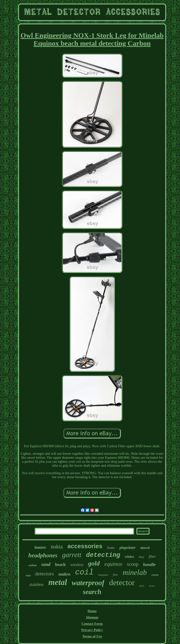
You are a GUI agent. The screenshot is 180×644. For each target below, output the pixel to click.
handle (150, 564)
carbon (33, 565)
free (115, 575)
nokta (57, 547)
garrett (72, 555)
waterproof (88, 583)
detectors (44, 574)
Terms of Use (92, 636)
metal (58, 582)
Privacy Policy (92, 630)
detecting (103, 555)
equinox (113, 564)
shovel (145, 548)
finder (111, 548)
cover (155, 575)
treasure (103, 575)
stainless (36, 584)
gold (94, 563)
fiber (152, 557)
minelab (135, 572)
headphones (43, 555)
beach (60, 565)
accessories (85, 546)
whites (129, 557)
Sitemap (92, 617)
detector (122, 583)
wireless (77, 565)
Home (92, 611)
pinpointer (127, 548)
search (92, 592)
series (152, 586)
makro (65, 574)
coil (84, 572)
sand (46, 564)
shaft (28, 575)
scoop (133, 564)
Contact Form (92, 624)
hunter (40, 547)
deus (142, 586)
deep (141, 557)
